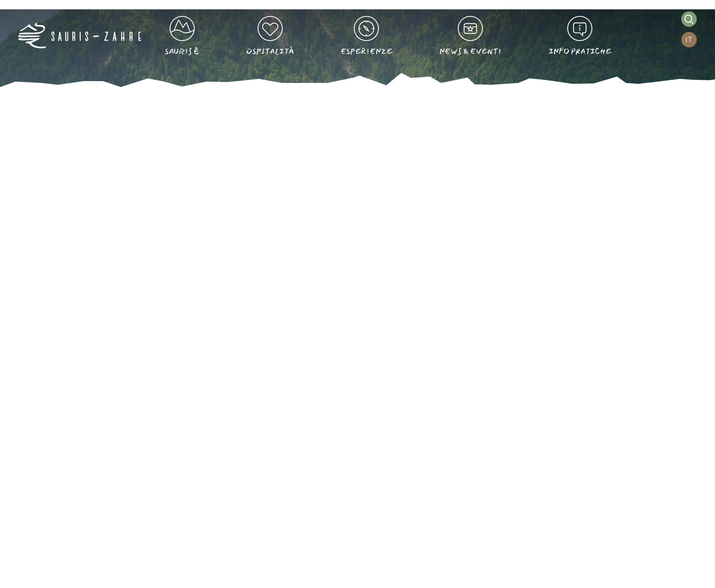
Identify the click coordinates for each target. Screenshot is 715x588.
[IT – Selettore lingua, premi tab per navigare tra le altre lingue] (689, 40)
